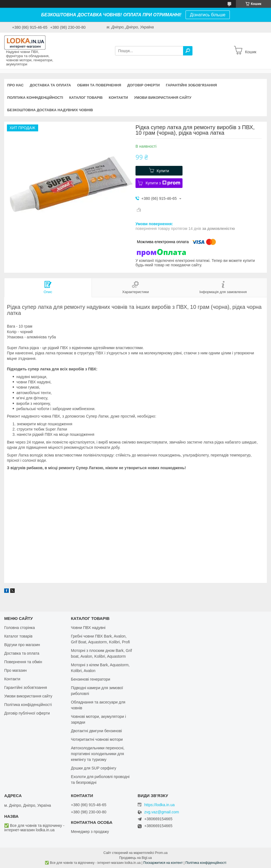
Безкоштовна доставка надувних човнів (50, 110)
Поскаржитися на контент (163, 863)
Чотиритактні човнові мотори (97, 739)
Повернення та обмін (23, 662)
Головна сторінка (19, 628)
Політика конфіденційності (35, 98)
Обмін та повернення (99, 85)
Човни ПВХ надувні (88, 628)
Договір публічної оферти (27, 713)
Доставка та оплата (50, 85)
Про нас (15, 85)
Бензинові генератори (90, 679)
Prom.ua (161, 853)
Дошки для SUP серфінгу (93, 768)
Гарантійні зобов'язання (191, 85)
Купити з (163, 183)
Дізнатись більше (208, 15)
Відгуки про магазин (22, 645)
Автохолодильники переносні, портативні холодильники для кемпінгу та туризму (98, 754)
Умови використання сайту (163, 98)
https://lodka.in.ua (160, 805)
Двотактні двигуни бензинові (96, 731)
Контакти (118, 98)
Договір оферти (144, 85)
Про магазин (15, 670)
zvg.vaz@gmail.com (162, 812)
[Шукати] (188, 51)
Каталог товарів (86, 98)
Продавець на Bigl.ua (135, 858)
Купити (163, 171)
